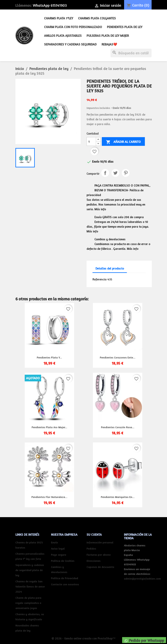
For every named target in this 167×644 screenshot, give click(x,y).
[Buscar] (131, 53)
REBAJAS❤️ (109, 44)
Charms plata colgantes (97, 18)
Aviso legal (58, 548)
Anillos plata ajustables (63, 36)
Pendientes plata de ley (125, 27)
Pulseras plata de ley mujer (108, 36)
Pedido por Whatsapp (144, 640)
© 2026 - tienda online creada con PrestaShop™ (83, 638)
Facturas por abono (99, 555)
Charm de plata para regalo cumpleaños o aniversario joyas (28, 603)
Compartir (105, 173)
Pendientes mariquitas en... (118, 497)
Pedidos (91, 548)
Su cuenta (94, 535)
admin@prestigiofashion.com (142, 578)
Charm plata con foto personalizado (73, 27)
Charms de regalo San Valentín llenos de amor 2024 (30, 586)
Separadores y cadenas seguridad (70, 44)
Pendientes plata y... (49, 357)
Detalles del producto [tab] (110, 268)
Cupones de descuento (100, 567)
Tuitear (115, 173)
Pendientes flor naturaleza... (49, 497)
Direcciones (93, 561)
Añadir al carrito (123, 142)
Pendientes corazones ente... (118, 357)
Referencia (100, 279)
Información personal (100, 542)
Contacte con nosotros (65, 584)
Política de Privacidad (65, 578)
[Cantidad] (91, 141)
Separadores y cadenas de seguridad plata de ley (30, 570)
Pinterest (126, 173)
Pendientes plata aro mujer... (49, 427)
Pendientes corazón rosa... (118, 427)
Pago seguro (59, 555)
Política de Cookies (63, 561)
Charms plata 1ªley (59, 18)
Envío (54, 542)
